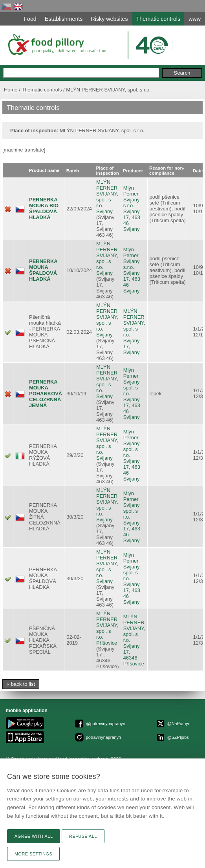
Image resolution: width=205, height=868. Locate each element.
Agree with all (34, 836)
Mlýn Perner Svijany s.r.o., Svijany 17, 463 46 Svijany (132, 208)
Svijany (104, 211)
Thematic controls (42, 90)
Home (11, 90)
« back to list (21, 684)
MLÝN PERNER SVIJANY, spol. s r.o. (107, 194)
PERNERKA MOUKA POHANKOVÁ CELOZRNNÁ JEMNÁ (46, 394)
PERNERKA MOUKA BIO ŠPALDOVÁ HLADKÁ (44, 208)
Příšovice (107, 643)
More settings (33, 854)
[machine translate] (24, 150)
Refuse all (83, 836)
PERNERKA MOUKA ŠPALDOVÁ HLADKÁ (43, 270)
